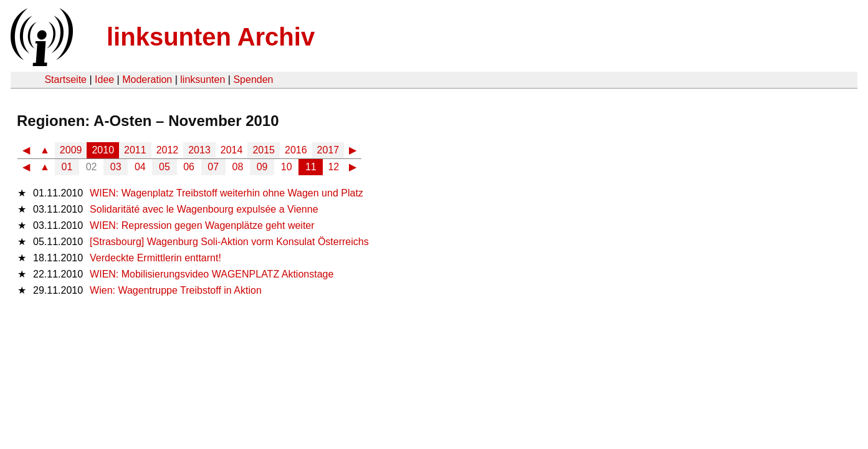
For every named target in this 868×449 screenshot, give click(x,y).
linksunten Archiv (211, 37)
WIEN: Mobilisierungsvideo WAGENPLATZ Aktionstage (212, 274)
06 (189, 167)
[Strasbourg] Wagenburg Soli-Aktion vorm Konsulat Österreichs (229, 242)
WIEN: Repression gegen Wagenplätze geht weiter (202, 225)
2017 (328, 150)
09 (262, 167)
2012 (168, 150)
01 (67, 167)
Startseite (65, 80)
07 (213, 167)
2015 (264, 150)
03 (116, 167)
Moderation (147, 80)
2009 (71, 150)
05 (165, 167)
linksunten (203, 80)
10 (287, 167)
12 (333, 167)
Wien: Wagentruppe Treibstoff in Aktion (176, 290)
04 (140, 167)
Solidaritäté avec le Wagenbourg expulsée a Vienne (204, 209)
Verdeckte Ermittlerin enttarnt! (155, 258)
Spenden (253, 80)
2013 (199, 150)
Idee (104, 80)
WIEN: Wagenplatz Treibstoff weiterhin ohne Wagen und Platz (227, 193)
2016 (296, 150)
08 (238, 167)
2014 (232, 150)
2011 (135, 150)
